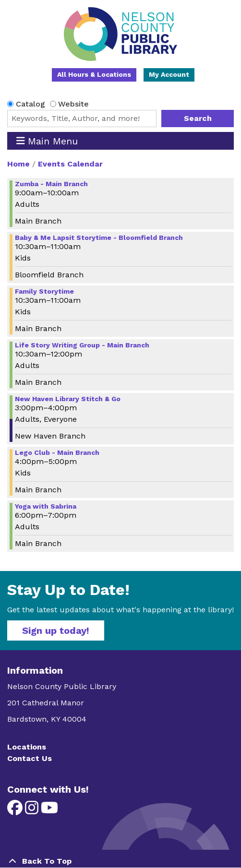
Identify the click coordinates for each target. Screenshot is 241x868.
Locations (27, 747)
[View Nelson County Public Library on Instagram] (33, 811)
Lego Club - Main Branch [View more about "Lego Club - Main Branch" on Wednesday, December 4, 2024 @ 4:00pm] (57, 452)
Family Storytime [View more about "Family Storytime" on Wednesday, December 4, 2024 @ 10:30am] (44, 291)
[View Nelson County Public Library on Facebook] (16, 811)
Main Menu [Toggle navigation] (47, 141)
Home (18, 164)
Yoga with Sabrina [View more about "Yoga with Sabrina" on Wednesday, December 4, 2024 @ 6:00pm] (46, 506)
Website (73, 104)
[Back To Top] (120, 861)
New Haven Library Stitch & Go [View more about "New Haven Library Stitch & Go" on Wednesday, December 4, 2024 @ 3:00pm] (68, 399)
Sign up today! (56, 630)
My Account (169, 74)
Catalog (30, 104)
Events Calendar (70, 164)
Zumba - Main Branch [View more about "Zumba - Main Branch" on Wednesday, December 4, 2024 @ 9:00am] (51, 184)
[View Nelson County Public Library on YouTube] (49, 811)
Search (198, 118)
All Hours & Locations (94, 74)
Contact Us (30, 758)
